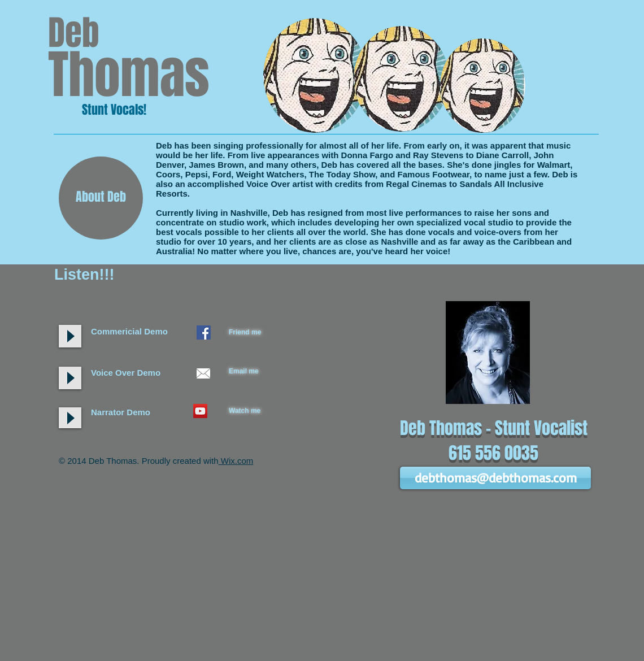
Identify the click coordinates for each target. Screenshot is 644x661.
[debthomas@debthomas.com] (495, 478)
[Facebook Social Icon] (204, 332)
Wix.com (236, 461)
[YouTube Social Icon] (200, 411)
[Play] (70, 378)
